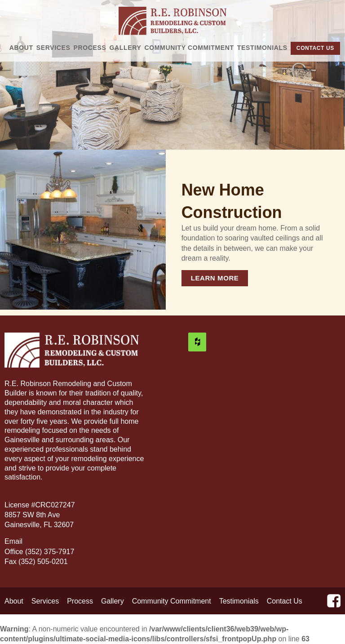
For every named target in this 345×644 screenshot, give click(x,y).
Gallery (126, 48)
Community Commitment (189, 48)
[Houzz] (197, 342)
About (21, 48)
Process (90, 48)
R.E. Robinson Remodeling (173, 21)
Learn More (215, 278)
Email (14, 541)
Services (53, 48)
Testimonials (262, 48)
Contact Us (315, 48)
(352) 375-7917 (50, 552)
